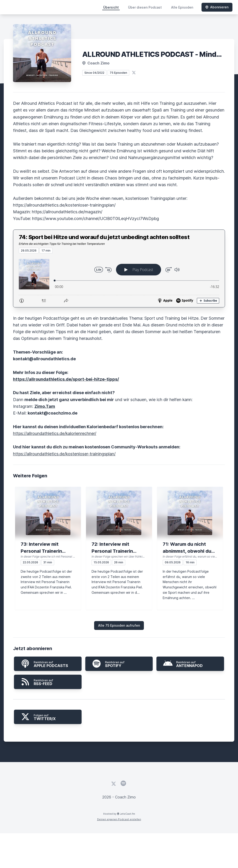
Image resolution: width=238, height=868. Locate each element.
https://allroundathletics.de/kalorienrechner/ (55, 433)
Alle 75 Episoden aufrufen (119, 625)
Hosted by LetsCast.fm (119, 814)
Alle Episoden (182, 7)
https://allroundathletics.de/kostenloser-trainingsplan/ (64, 454)
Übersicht (111, 7)
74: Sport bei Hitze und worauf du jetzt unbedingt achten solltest (104, 237)
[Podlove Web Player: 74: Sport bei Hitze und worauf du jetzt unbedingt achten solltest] (119, 280)
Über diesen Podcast (145, 7)
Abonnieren (217, 7)
